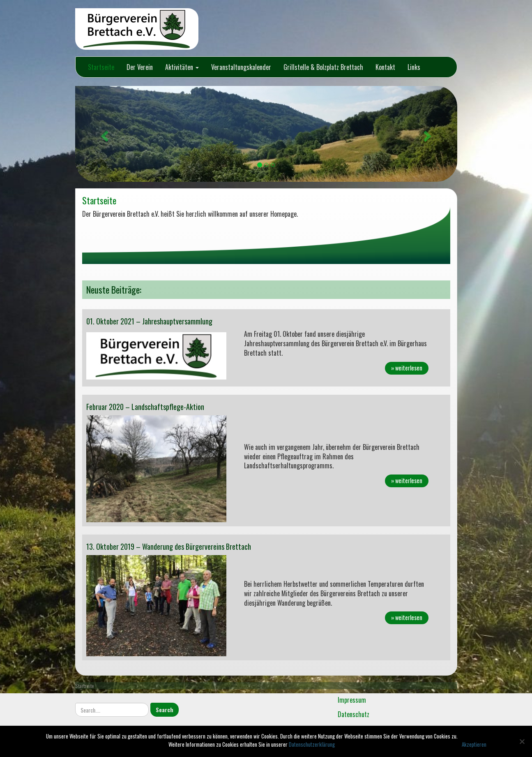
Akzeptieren (474, 744)
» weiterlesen (407, 368)
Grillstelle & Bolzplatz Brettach (323, 67)
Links (414, 67)
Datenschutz (354, 714)
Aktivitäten (182, 67)
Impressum (352, 700)
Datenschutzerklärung (312, 744)
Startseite (101, 67)
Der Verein (140, 67)
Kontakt (385, 67)
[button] (104, 134)
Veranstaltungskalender (241, 67)
